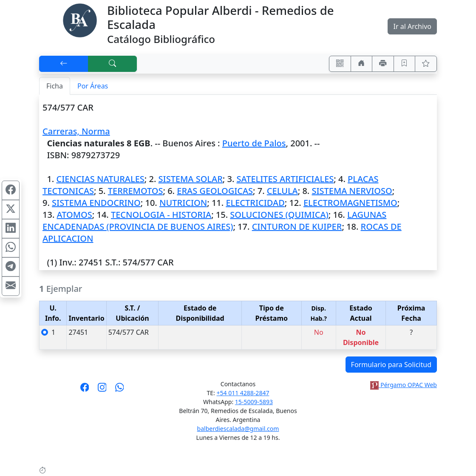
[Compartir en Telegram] (11, 267)
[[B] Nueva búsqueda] (113, 64)
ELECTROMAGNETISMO (350, 203)
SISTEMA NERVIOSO (352, 191)
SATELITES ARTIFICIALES (285, 179)
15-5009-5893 (254, 402)
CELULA (282, 191)
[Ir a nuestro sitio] (362, 64)
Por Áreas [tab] (93, 86)
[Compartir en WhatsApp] (11, 248)
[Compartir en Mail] (11, 286)
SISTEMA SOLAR (191, 179)
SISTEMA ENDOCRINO (96, 203)
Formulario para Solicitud (391, 365)
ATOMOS (75, 215)
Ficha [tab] (55, 86)
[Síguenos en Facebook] (85, 390)
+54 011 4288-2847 (243, 393)
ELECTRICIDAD (255, 203)
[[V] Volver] (64, 64)
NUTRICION (183, 203)
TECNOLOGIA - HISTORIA (161, 215)
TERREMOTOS (136, 191)
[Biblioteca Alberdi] (80, 20)
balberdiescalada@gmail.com (238, 429)
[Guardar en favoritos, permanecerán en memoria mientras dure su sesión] (405, 64)
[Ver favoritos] (426, 64)
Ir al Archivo (412, 26)
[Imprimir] (383, 64)
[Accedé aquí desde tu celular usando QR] (340, 64)
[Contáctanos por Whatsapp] (120, 390)
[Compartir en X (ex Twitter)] (11, 209)
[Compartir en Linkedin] (11, 228)
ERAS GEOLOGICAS (215, 191)
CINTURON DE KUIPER (297, 227)
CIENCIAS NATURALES (100, 179)
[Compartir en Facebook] (11, 190)
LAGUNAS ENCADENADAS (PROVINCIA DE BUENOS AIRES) (214, 221)
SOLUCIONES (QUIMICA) (279, 215)
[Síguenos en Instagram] (102, 390)
